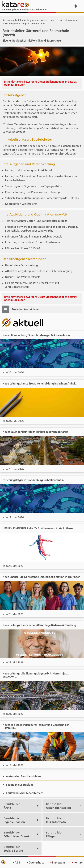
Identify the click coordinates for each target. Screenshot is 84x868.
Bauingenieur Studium (18, 785)
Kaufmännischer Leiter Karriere (23, 793)
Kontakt (77, 863)
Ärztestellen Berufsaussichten (22, 776)
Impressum (57, 863)
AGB (16, 863)
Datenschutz (35, 863)
